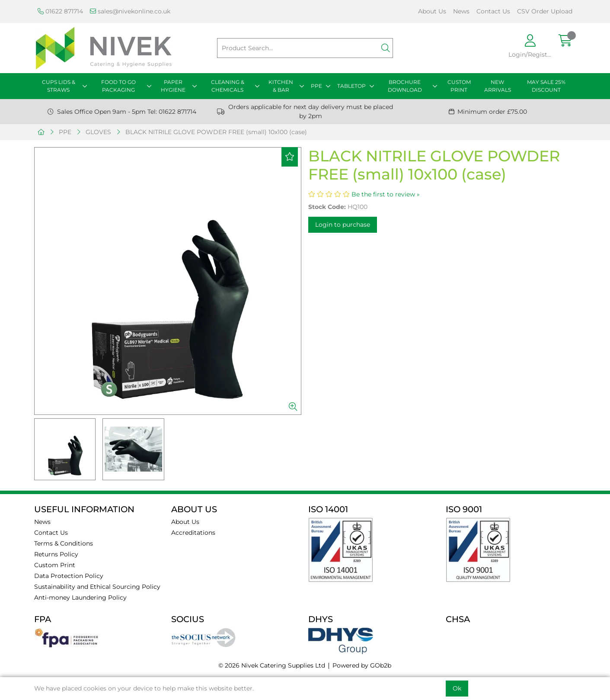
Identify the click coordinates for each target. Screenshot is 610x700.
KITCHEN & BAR (281, 86)
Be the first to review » (386, 194)
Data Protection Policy (69, 576)
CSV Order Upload (545, 11)
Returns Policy (56, 554)
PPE (316, 86)
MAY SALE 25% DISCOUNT (546, 86)
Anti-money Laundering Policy (80, 597)
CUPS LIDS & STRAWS (59, 86)
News (461, 11)
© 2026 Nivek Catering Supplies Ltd (272, 665)
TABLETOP (351, 86)
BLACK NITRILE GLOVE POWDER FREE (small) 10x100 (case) (216, 132)
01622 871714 (60, 11)
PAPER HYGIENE (173, 86)
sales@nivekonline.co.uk (130, 11)
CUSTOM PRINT (459, 86)
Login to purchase (343, 225)
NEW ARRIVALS (498, 86)
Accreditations (193, 533)
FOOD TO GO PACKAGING (118, 86)
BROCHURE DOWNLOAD (405, 86)
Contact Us (493, 11)
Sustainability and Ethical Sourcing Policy (97, 587)
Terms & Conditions (64, 543)
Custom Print (55, 565)
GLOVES (98, 132)
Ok (457, 688)
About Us (432, 11)
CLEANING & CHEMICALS (228, 86)
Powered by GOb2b (362, 665)
